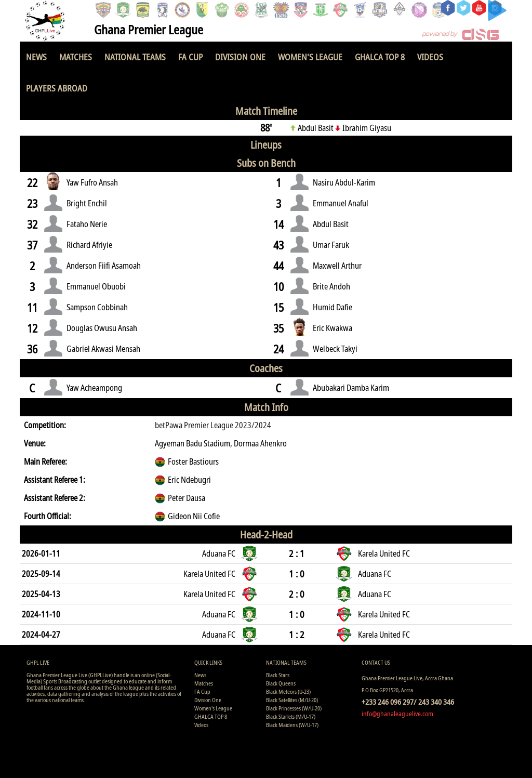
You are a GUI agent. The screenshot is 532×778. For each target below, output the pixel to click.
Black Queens (281, 683)
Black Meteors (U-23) (288, 691)
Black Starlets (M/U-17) (291, 716)
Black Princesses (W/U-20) (294, 708)
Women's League (310, 57)
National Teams (135, 57)
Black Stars (278, 675)
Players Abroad (57, 88)
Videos (430, 57)
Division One (240, 57)
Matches (76, 57)
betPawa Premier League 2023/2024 (213, 425)
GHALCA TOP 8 (380, 57)
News (36, 57)
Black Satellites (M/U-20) (292, 700)
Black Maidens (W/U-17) (292, 725)
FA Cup (190, 57)
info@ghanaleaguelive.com (397, 714)
